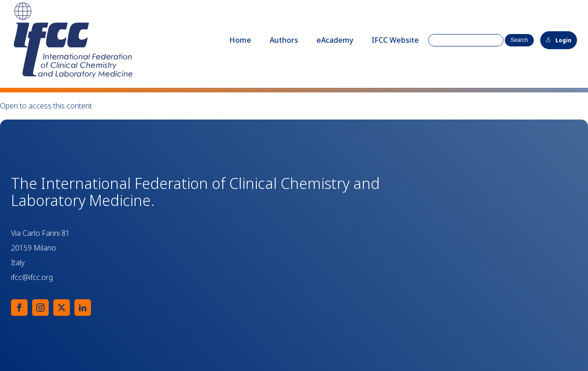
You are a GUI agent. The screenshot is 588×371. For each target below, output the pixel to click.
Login (559, 40)
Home (240, 40)
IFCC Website (395, 40)
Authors (284, 40)
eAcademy (335, 40)
